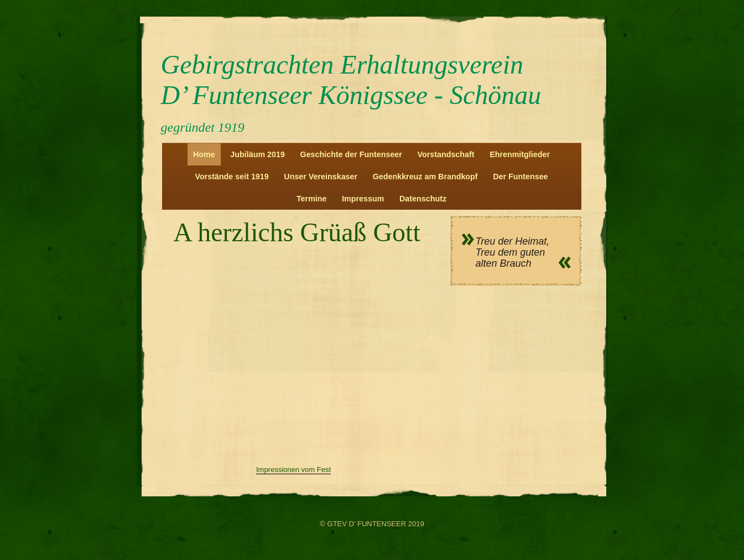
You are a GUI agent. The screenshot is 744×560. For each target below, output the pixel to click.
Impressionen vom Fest (293, 470)
